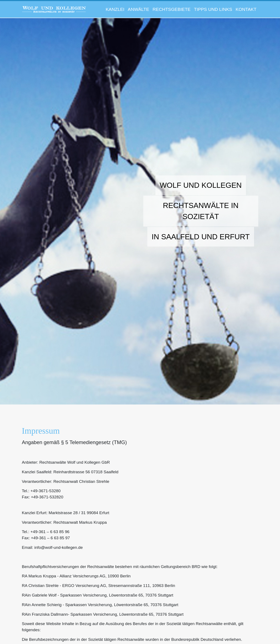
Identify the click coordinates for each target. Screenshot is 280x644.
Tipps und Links (213, 9)
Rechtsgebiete (172, 9)
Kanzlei (115, 9)
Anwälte (138, 9)
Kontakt (246, 9)
